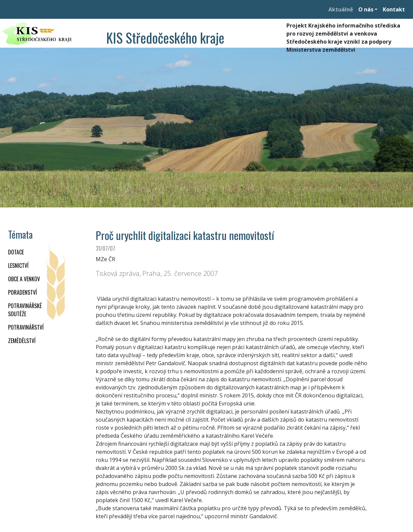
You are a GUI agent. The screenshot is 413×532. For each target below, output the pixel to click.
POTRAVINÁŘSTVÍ (26, 327)
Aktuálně (341, 9)
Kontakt (394, 9)
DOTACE (16, 252)
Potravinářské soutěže (25, 310)
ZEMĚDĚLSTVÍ (22, 341)
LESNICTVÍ (18, 265)
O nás (366, 9)
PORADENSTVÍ (22, 292)
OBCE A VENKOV (24, 279)
